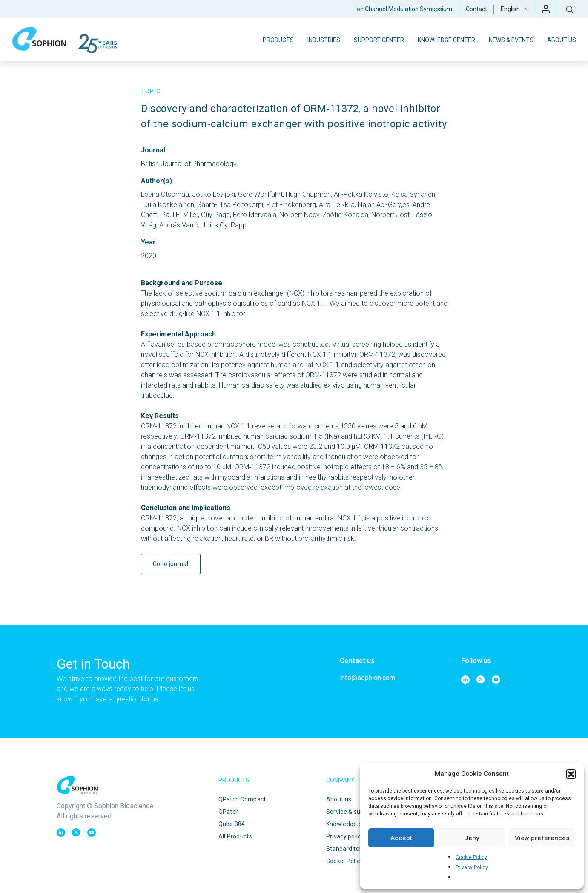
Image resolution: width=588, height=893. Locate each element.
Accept (401, 838)
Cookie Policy (471, 857)
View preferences (542, 838)
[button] (571, 774)
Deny (472, 838)
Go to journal (171, 564)
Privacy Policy (472, 867)
